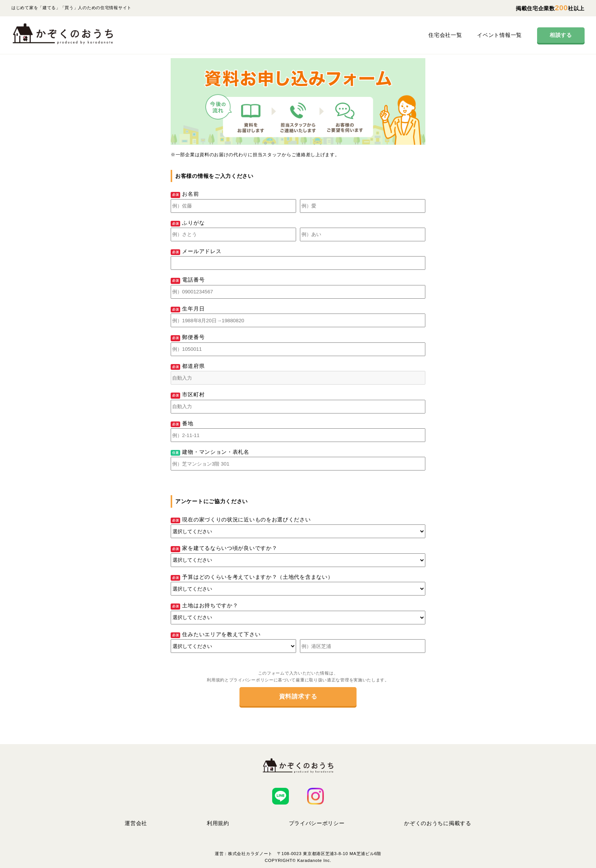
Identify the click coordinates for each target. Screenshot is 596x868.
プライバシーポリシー (317, 823)
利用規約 (218, 823)
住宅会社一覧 (445, 35)
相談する (561, 35)
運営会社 (136, 823)
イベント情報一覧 (499, 35)
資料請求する (298, 696)
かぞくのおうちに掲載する (437, 823)
